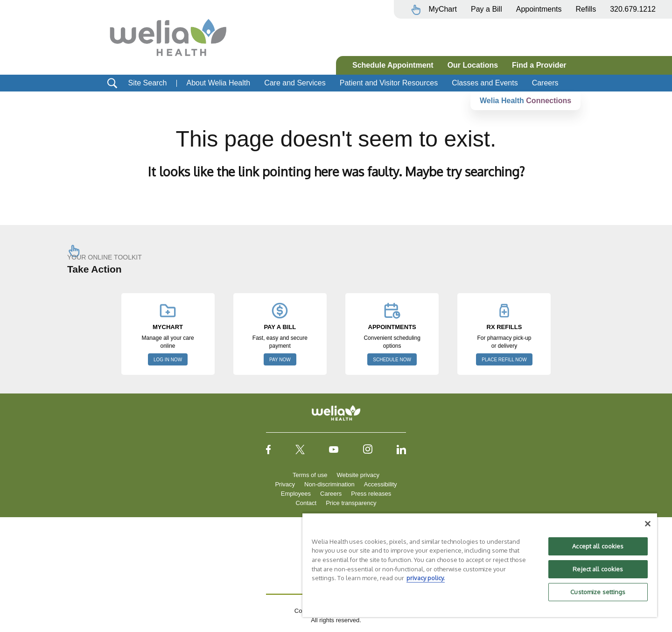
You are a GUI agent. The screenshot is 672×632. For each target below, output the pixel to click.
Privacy (285, 484)
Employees (296, 494)
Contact (306, 503)
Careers (545, 83)
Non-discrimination (329, 484)
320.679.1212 (633, 9)
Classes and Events (485, 83)
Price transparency (351, 503)
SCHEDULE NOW (392, 360)
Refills (586, 9)
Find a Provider (539, 65)
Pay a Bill (486, 9)
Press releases (371, 494)
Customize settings (598, 592)
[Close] (648, 524)
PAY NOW (280, 360)
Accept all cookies (598, 546)
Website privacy (358, 475)
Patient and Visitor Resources (389, 83)
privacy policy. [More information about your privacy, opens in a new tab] (426, 578)
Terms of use (310, 475)
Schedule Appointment (393, 65)
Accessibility (381, 484)
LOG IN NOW (168, 360)
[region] (480, 565)
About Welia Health (218, 83)
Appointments (539, 9)
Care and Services (295, 83)
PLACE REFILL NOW (504, 360)
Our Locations (473, 65)
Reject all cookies (598, 569)
